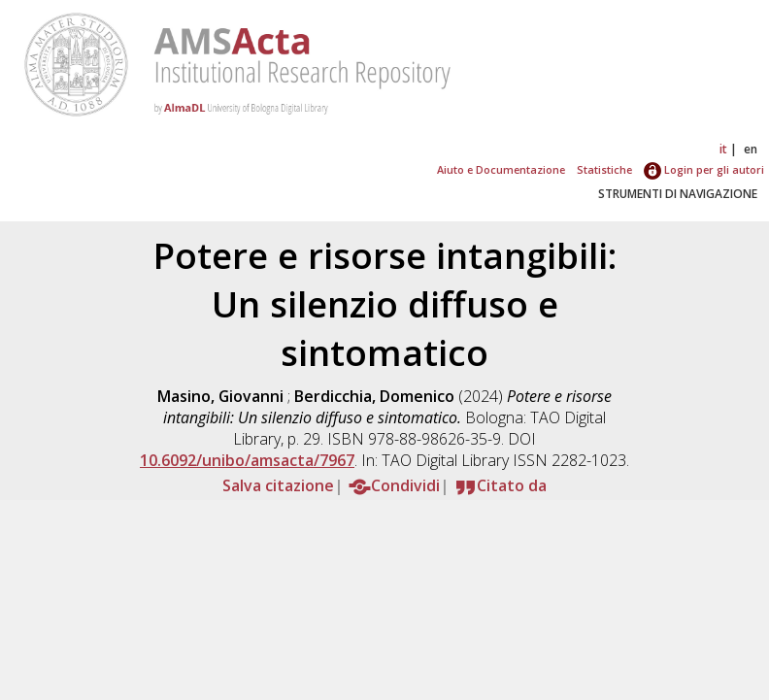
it (723, 149)
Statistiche (604, 169)
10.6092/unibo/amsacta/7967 (247, 460)
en (751, 149)
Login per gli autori (704, 169)
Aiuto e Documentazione (501, 169)
